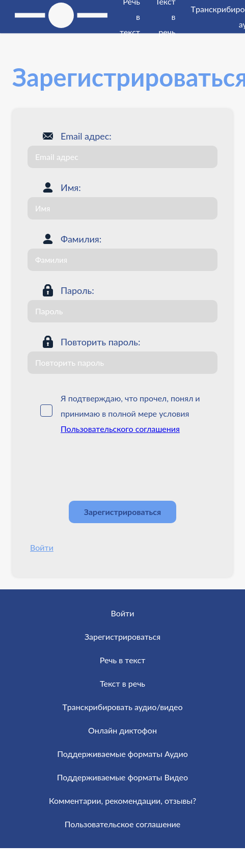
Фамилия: (81, 239)
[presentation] (105, 468)
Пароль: (77, 290)
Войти (42, 547)
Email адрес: (86, 136)
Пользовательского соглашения (120, 429)
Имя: (71, 187)
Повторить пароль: (100, 342)
